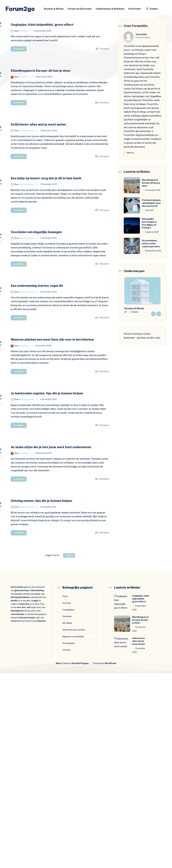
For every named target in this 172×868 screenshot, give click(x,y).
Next (159, 322)
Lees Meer (65, 68)
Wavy (59, 858)
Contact (66, 845)
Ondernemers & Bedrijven (113, 9)
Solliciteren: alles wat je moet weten (139, 836)
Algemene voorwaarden (73, 832)
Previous (153, 322)
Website (129, 160)
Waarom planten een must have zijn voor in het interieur (80, 462)
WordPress (110, 858)
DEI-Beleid (67, 818)
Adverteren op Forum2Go (74, 825)
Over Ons (67, 798)
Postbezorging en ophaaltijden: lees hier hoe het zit (151, 211)
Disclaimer (67, 811)
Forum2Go (141, 42)
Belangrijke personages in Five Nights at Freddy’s (149, 231)
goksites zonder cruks (148, 346)
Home (65, 791)
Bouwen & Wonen (57, 9)
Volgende (69, 750)
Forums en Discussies (82, 9)
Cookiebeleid (68, 805)
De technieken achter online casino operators (151, 251)
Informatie (137, 9)
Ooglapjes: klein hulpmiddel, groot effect (141, 794)
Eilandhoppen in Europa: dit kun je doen (151, 191)
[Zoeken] (154, 9)
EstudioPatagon (80, 858)
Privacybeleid (69, 838)
